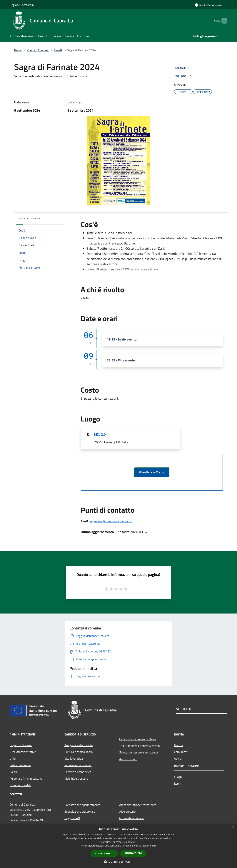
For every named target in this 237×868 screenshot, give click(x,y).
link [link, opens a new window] (154, 846)
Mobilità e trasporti (76, 778)
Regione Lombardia (22, 5)
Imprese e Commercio (78, 765)
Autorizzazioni (128, 759)
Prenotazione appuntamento (82, 805)
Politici (14, 772)
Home (18, 50)
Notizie (178, 745)
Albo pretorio (127, 811)
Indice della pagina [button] (29, 218)
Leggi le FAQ (72, 818)
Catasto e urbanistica (78, 772)
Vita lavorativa (74, 758)
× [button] (233, 828)
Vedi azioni (184, 76)
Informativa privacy (131, 818)
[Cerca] (223, 21)
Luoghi (178, 777)
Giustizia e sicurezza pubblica (138, 739)
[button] (118, 862)
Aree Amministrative (23, 752)
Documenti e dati (20, 785)
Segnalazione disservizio (80, 811)
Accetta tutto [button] (104, 853)
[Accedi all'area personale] (209, 5)
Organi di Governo (21, 745)
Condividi (183, 68)
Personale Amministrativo (26, 778)
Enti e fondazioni (20, 765)
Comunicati (181, 752)
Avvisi (178, 758)
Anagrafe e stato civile (79, 745)
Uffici (13, 758)
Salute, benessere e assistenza (138, 752)
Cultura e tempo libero (79, 752)
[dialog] (118, 846)
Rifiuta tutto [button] (133, 853)
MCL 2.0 (100, 434)
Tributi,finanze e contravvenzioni (140, 746)
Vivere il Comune (38, 50)
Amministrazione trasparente (138, 805)
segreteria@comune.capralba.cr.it (111, 521)
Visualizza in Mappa (152, 472)
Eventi (58, 50)
